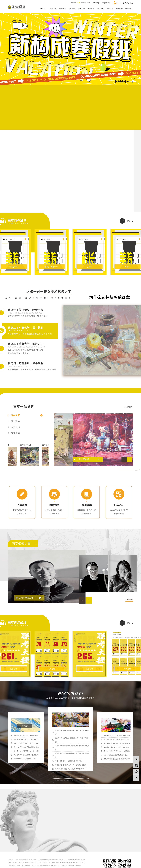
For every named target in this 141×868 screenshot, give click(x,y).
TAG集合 (101, 3)
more (130, 221)
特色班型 (72, 9)
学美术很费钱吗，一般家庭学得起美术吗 (68, 761)
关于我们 (53, 9)
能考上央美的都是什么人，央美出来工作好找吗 (70, 777)
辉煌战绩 (91, 9)
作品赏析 (100, 9)
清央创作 (15, 427)
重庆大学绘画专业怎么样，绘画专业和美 (117, 759)
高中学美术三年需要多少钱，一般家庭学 (117, 751)
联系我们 (129, 9)
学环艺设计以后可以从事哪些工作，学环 (117, 736)
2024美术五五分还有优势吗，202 (25, 759)
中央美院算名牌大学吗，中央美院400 (26, 735)
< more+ (129, 407)
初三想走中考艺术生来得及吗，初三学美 (27, 755)
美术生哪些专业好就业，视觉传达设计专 (117, 743)
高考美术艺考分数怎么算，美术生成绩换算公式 (70, 765)
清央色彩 (15, 415)
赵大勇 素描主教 (26, 598)
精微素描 (15, 433)
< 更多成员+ (129, 599)
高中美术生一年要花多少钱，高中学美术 (27, 751)
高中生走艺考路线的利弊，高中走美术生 (27, 747)
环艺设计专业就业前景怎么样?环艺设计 (117, 739)
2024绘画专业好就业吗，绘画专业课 (116, 755)
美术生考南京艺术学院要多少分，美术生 (27, 743)
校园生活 (63, 9)
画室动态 (110, 9)
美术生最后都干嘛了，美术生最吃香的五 (117, 747)
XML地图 (95, 3)
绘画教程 (119, 9)
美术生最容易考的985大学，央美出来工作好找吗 (71, 773)
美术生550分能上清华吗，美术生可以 (26, 739)
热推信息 (108, 3)
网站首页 (44, 9)
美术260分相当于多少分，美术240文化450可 (70, 769)
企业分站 (83, 3)
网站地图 (89, 3)
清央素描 (15, 421)
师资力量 (82, 9)
